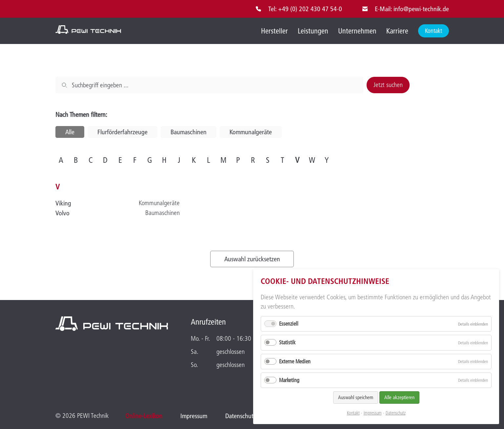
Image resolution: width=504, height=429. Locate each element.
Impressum (373, 413)
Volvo (62, 213)
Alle (70, 132)
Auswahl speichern (356, 397)
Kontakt (353, 413)
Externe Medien (295, 361)
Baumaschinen (189, 132)
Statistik (287, 342)
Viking (63, 203)
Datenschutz (396, 413)
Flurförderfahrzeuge (122, 132)
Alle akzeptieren (399, 397)
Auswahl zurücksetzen (252, 259)
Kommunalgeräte (251, 132)
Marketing (289, 380)
